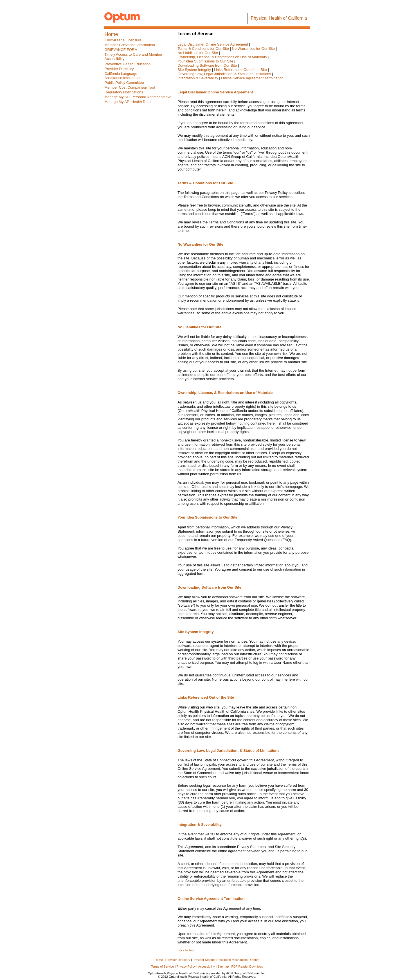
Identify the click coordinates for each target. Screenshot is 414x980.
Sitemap (223, 966)
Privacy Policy (186, 966)
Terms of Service (162, 966)
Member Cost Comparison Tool (130, 87)
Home (159, 960)
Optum (255, 960)
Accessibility (207, 966)
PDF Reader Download (247, 966)
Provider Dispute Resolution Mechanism (220, 960)
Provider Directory (178, 960)
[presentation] (124, 83)
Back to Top (185, 950)
